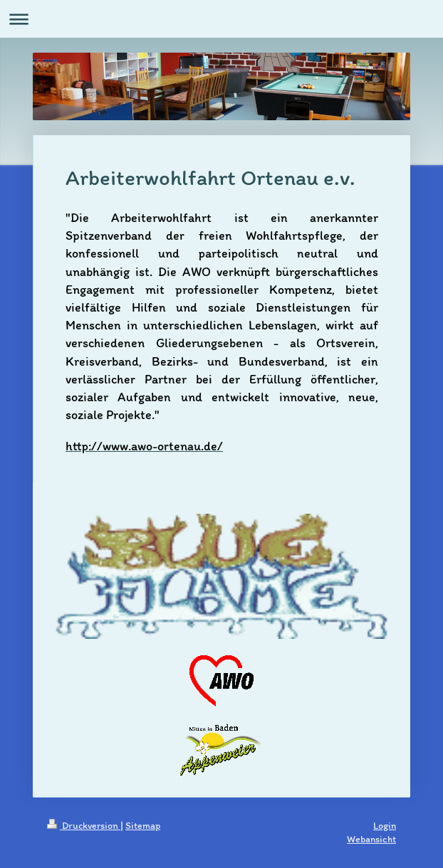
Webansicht (371, 839)
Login (385, 826)
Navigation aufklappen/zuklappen (221, 19)
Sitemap (143, 826)
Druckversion (84, 826)
